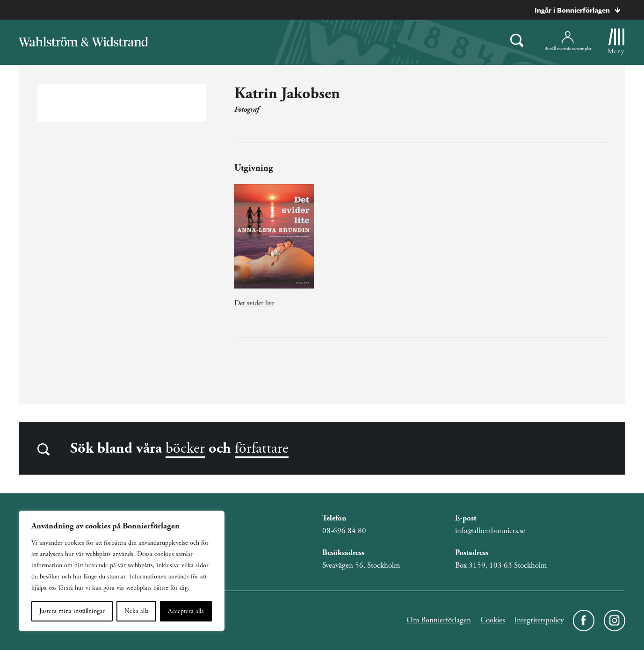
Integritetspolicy (539, 620)
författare (262, 448)
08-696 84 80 (344, 531)
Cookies (492, 620)
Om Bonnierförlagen (439, 620)
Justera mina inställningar (72, 611)
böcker (185, 448)
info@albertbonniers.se (490, 531)
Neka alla (137, 611)
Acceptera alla (186, 611)
